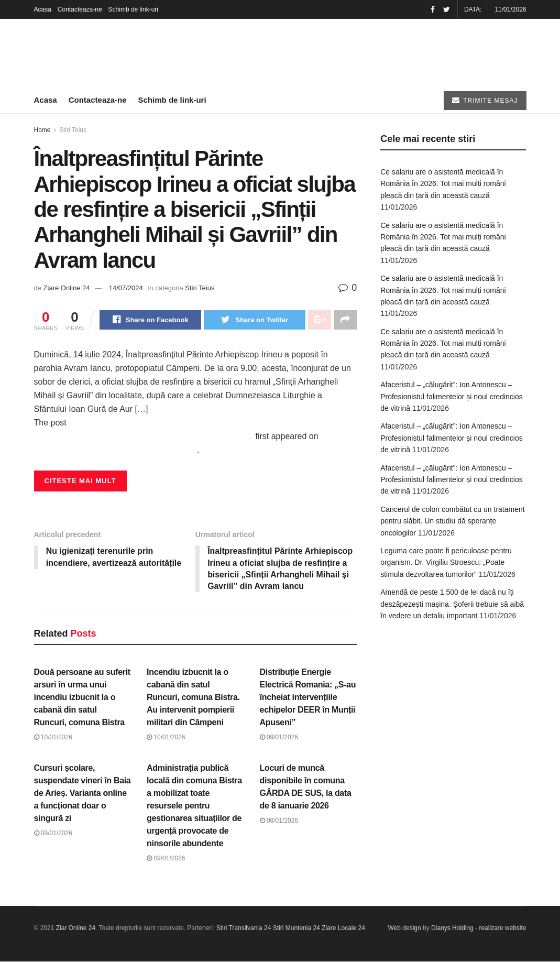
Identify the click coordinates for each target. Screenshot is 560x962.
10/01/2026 (53, 738)
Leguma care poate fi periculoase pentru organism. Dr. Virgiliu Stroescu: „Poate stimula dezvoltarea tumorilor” (446, 562)
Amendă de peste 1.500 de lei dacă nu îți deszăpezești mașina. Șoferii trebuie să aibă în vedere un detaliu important (452, 604)
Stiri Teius (73, 130)
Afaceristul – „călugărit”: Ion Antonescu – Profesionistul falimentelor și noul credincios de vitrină (452, 396)
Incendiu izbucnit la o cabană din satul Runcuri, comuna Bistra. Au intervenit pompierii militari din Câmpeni (193, 698)
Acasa (43, 9)
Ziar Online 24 (76, 929)
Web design (405, 929)
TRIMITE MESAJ (485, 100)
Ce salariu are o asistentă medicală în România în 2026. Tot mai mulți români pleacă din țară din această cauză (443, 184)
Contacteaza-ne (80, 9)
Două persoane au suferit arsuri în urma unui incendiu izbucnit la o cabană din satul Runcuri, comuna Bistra (82, 698)
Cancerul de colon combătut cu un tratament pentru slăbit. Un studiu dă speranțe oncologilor (453, 521)
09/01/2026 (279, 738)
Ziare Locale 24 (343, 929)
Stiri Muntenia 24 (297, 929)
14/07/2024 (126, 288)
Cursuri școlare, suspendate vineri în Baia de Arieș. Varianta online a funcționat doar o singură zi (83, 794)
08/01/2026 (279, 821)
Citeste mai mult (80, 481)
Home (42, 130)
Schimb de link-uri (133, 9)
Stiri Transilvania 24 (244, 929)
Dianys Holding (452, 929)
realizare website (502, 929)
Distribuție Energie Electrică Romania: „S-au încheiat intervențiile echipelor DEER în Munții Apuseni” (308, 698)
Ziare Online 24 (67, 288)
